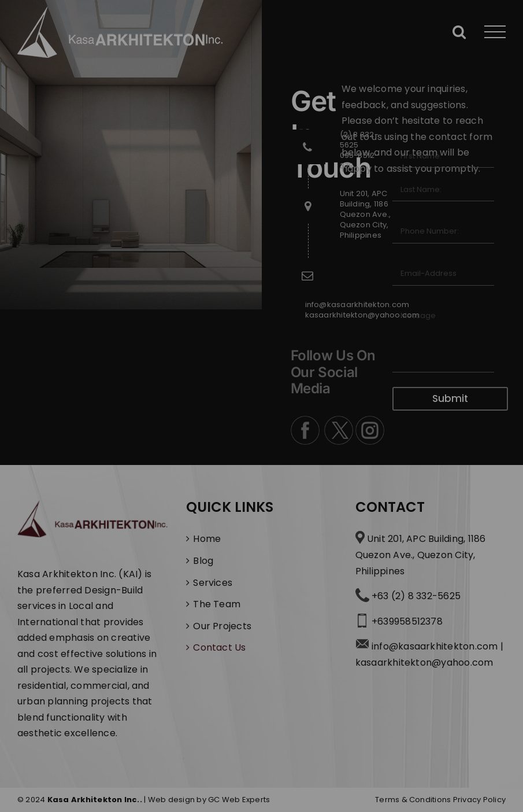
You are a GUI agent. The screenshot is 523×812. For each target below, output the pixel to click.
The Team (217, 604)
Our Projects (222, 626)
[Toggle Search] (459, 32)
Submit (450, 398)
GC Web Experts (239, 800)
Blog (203, 561)
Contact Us (219, 647)
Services (213, 583)
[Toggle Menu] (495, 32)
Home (207, 539)
